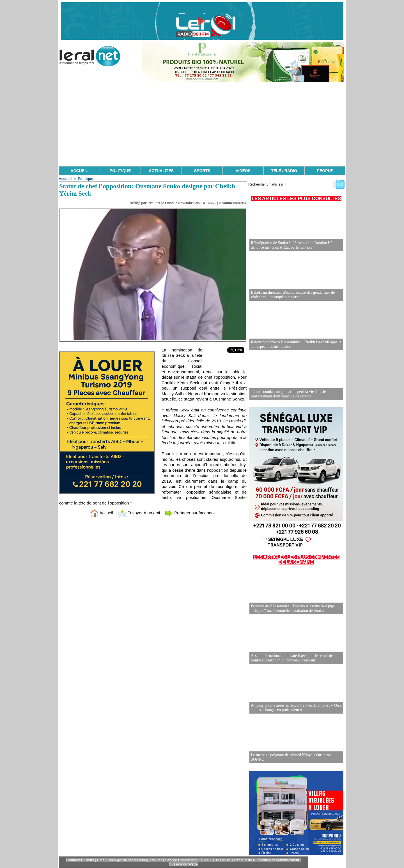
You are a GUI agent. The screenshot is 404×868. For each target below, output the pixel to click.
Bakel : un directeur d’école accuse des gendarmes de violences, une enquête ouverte (293, 295)
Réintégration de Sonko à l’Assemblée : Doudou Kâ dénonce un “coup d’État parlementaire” (292, 245)
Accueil (65, 179)
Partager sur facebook (190, 513)
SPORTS (202, 171)
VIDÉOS (243, 171)
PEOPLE (325, 171)
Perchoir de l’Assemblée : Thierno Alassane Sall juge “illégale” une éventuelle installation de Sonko (293, 608)
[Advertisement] (202, 124)
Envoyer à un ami (139, 513)
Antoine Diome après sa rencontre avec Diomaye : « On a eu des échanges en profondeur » (296, 708)
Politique (85, 179)
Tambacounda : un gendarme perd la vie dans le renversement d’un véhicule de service (288, 394)
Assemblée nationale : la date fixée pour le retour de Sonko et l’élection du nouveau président (292, 658)
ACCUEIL (79, 171)
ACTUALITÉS (161, 171)
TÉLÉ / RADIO (284, 171)
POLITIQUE (120, 171)
